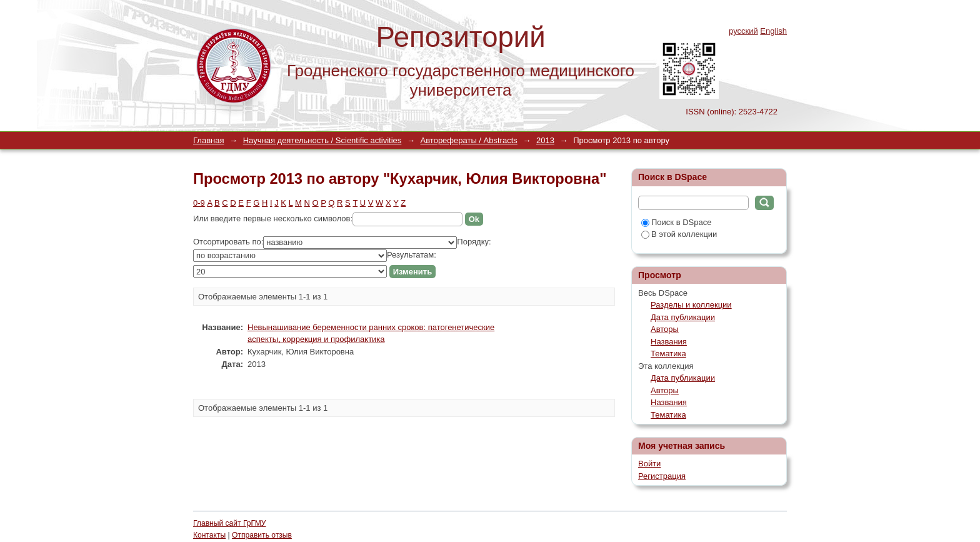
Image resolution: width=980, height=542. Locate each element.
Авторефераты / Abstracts (469, 140)
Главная (208, 140)
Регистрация (662, 476)
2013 (545, 140)
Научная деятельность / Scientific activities (322, 140)
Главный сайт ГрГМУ (229, 523)
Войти (649, 464)
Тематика (668, 354)
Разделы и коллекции (691, 305)
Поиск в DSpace (676, 222)
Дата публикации (683, 317)
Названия (669, 342)
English (773, 31)
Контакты (209, 535)
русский (743, 31)
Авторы (665, 329)
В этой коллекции (679, 234)
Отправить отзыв (262, 535)
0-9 (199, 203)
